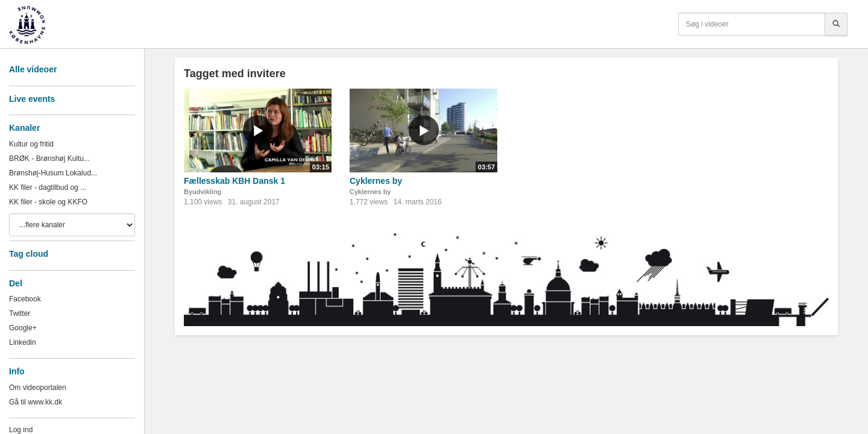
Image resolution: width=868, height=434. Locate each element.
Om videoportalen (38, 388)
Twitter (20, 313)
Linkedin (23, 342)
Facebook (25, 299)
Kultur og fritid (31, 144)
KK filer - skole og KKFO (48, 202)
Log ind (21, 430)
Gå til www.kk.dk (36, 402)
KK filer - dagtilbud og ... (48, 187)
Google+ (23, 328)
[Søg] (836, 24)
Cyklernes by (376, 181)
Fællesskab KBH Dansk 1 (234, 181)
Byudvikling (203, 192)
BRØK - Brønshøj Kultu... (49, 159)
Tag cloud (29, 254)
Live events (32, 99)
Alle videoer (33, 69)
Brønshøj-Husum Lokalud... (53, 173)
